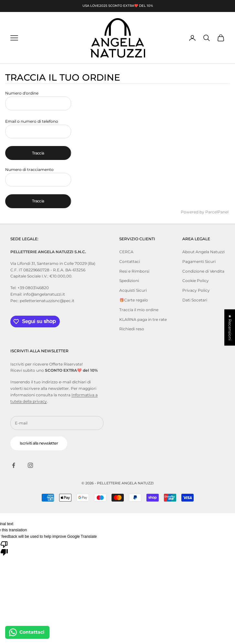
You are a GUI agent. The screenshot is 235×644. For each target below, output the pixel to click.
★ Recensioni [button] (230, 327)
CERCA (126, 252)
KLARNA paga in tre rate (143, 319)
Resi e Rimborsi (134, 271)
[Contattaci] (27, 632)
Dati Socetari (195, 300)
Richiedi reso (132, 329)
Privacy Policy (196, 290)
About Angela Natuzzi (203, 252)
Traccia (38, 153)
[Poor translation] (4, 548)
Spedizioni (129, 281)
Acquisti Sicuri (133, 290)
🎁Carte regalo (134, 300)
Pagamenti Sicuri (199, 261)
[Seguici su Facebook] (14, 465)
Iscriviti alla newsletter (39, 443)
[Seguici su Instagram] (30, 465)
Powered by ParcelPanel (205, 212)
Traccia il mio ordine (139, 310)
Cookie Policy (196, 281)
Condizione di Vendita (203, 271)
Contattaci (130, 261)
